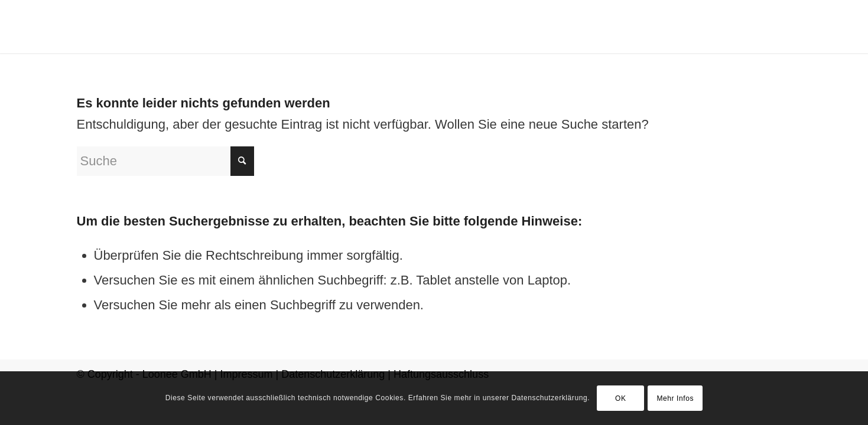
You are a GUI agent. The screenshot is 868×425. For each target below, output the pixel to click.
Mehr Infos (675, 398)
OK (621, 398)
